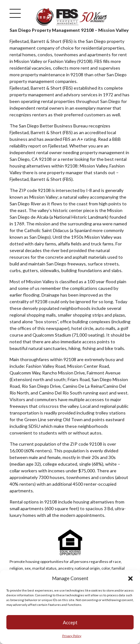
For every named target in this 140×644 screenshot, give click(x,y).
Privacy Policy (72, 637)
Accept (70, 623)
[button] (130, 579)
